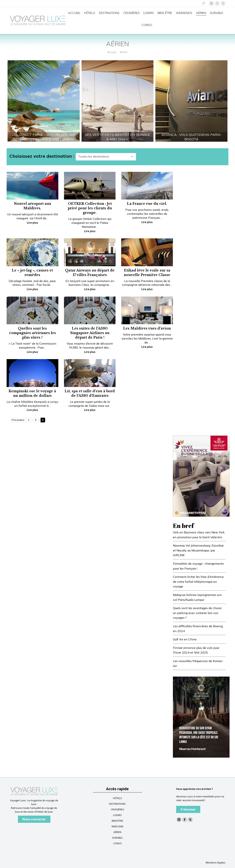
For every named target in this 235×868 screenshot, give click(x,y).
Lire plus (32, 223)
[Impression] (201, 476)
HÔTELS (117, 798)
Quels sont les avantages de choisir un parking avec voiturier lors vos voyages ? (197, 613)
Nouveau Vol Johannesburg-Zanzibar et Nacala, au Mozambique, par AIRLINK (198, 550)
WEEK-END (117, 826)
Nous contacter (34, 819)
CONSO (117, 843)
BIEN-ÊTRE (117, 821)
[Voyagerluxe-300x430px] (201, 717)
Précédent (18, 420)
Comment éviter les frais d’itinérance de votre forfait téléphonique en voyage (198, 582)
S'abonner (188, 809)
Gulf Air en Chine (185, 639)
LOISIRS (117, 815)
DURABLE (117, 838)
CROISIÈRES (117, 809)
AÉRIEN (117, 832)
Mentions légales (216, 863)
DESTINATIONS (117, 804)
